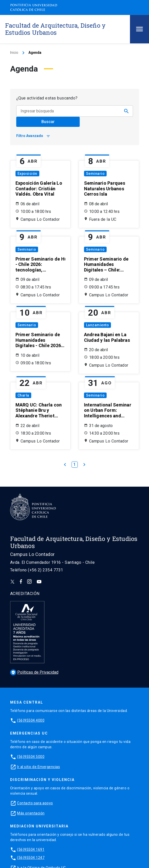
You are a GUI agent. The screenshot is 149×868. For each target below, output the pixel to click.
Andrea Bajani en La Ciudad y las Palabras (107, 337)
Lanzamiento (98, 325)
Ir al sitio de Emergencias (38, 767)
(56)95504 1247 (31, 858)
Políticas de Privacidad (34, 672)
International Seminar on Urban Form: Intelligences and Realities (108, 410)
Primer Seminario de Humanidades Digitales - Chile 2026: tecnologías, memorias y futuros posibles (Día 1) (40, 265)
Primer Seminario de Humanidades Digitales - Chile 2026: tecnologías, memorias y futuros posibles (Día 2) (39, 340)
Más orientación (31, 813)
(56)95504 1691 (31, 849)
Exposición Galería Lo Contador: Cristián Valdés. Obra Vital (39, 189)
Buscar (48, 122)
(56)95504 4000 (31, 720)
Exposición (27, 174)
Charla (23, 395)
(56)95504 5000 (31, 757)
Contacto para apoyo (35, 803)
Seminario (95, 174)
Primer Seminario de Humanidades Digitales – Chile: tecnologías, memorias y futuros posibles (106, 265)
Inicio (14, 53)
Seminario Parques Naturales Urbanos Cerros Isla (105, 189)
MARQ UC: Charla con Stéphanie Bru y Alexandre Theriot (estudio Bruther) (39, 410)
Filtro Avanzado (33, 136)
